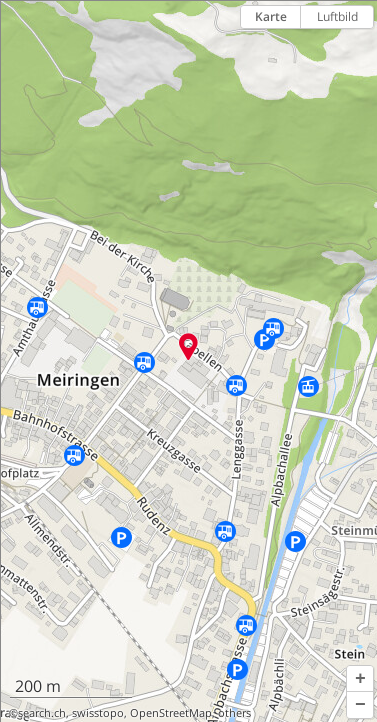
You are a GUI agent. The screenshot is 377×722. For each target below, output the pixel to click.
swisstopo (98, 713)
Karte (271, 16)
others (234, 713)
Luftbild (337, 16)
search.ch (42, 713)
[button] (360, 679)
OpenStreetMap (171, 713)
